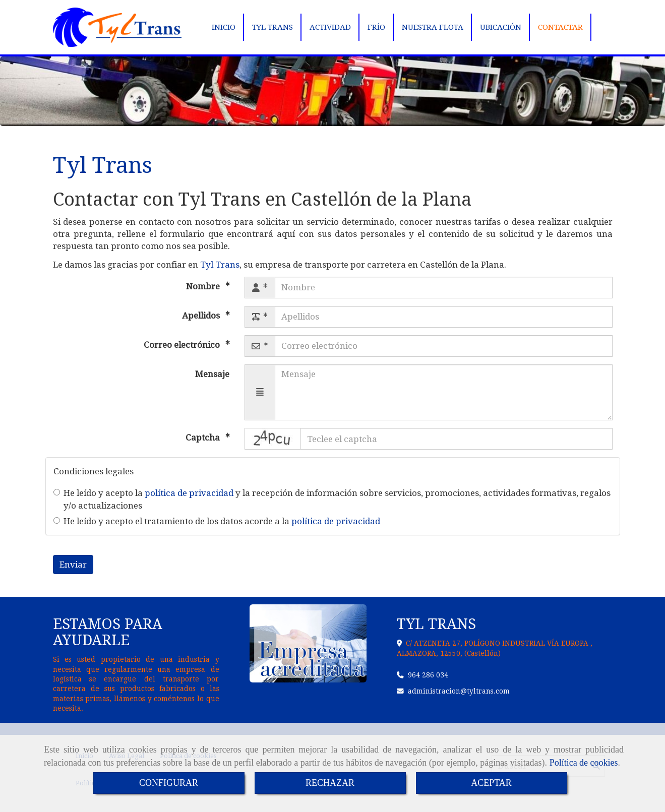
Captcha (204, 438)
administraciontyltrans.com (459, 691)
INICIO (224, 27)
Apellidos (202, 316)
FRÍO (376, 27)
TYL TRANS (273, 27)
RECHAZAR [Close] (330, 783)
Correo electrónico (183, 345)
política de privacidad (189, 493)
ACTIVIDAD (330, 27)
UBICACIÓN (501, 27)
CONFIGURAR (169, 783)
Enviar (73, 565)
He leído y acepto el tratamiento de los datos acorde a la (217, 521)
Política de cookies (584, 763)
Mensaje (212, 374)
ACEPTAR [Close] (491, 783)
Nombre (204, 286)
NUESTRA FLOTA (433, 27)
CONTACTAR (560, 27)
